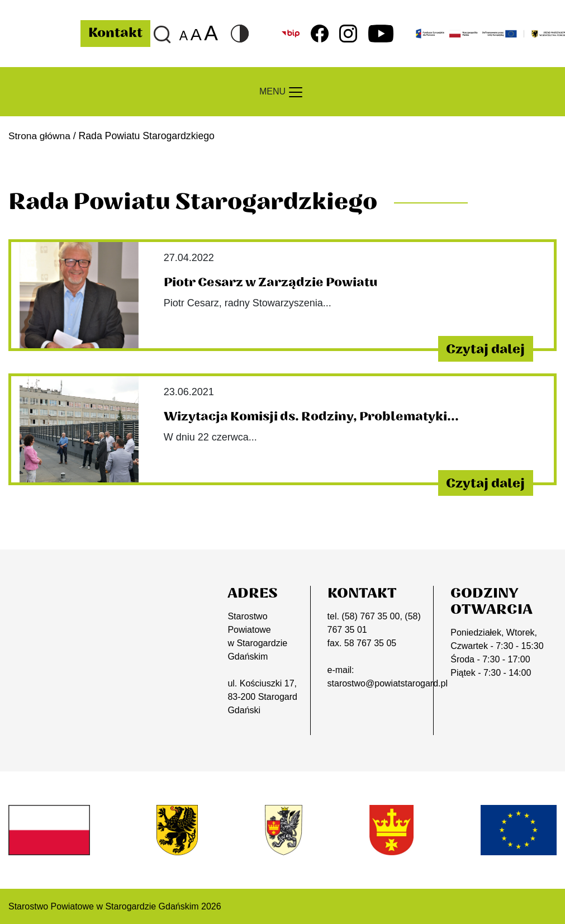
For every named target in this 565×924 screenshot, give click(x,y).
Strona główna (40, 136)
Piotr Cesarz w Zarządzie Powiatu (272, 282)
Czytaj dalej (482, 348)
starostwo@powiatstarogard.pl (388, 683)
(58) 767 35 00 (371, 616)
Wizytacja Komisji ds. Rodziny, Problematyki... (314, 416)
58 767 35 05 (370, 643)
